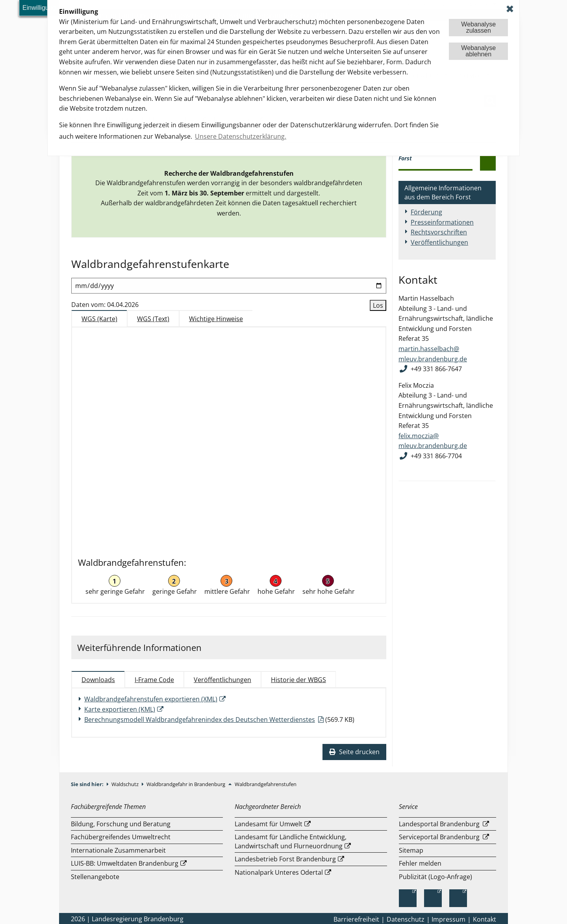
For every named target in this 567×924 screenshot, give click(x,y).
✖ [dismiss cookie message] (510, 9)
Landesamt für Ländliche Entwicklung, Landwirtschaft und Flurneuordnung (291, 841)
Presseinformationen (442, 222)
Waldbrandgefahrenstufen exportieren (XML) (151, 699)
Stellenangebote (95, 877)
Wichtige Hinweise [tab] (216, 319)
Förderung (426, 212)
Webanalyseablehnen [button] (478, 51)
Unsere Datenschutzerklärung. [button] (241, 136)
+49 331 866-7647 (436, 369)
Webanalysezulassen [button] (478, 27)
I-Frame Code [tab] (154, 680)
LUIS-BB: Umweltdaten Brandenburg (125, 863)
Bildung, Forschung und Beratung (121, 824)
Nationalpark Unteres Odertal (279, 872)
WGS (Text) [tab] (153, 319)
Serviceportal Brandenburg (440, 837)
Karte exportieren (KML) (120, 709)
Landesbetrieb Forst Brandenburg (285, 859)
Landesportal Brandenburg (440, 824)
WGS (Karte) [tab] (99, 319)
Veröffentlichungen (439, 242)
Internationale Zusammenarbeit (118, 850)
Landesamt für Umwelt (269, 824)
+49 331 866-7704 (436, 456)
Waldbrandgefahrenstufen (266, 784)
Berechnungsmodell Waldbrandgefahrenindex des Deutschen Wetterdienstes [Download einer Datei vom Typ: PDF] (200, 719)
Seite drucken (354, 752)
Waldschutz (126, 784)
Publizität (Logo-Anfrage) (435, 877)
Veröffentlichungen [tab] (222, 680)
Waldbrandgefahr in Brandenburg (186, 784)
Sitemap (411, 850)
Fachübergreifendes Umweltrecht (121, 837)
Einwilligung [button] (39, 8)
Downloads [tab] (98, 680)
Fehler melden (420, 863)
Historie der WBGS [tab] (298, 680)
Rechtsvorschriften (439, 232)
